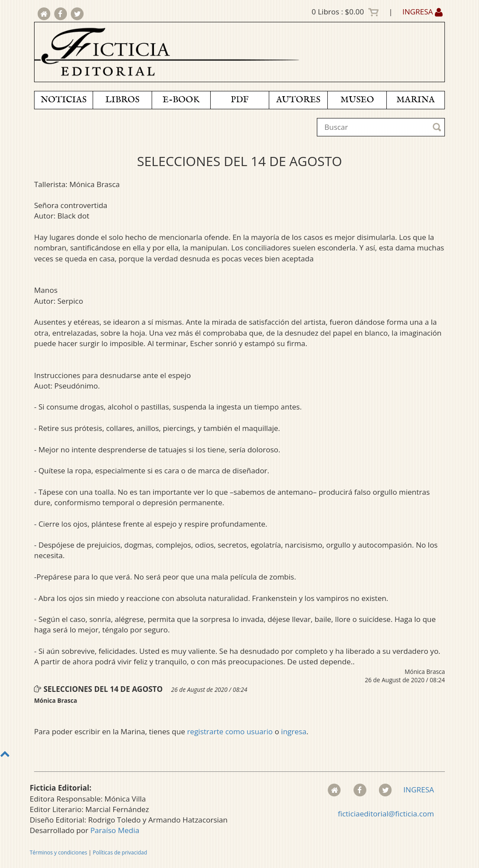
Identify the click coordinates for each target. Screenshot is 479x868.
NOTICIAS (64, 100)
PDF (240, 100)
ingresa (294, 731)
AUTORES (298, 100)
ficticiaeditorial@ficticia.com (386, 814)
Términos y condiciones (58, 852)
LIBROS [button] (122, 100)
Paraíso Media (115, 830)
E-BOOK (181, 100)
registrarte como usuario (230, 731)
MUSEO (357, 100)
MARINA (416, 100)
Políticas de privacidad (120, 852)
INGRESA (423, 12)
